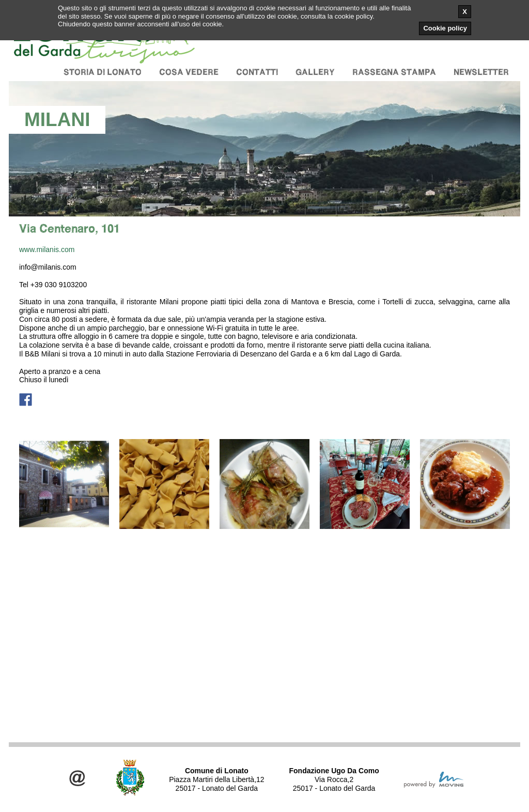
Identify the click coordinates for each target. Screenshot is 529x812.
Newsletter (481, 72)
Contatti (257, 72)
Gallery (315, 72)
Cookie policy (445, 28)
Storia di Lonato (103, 72)
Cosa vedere (189, 72)
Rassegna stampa (394, 72)
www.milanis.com (47, 249)
